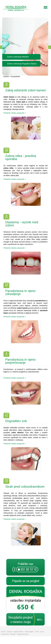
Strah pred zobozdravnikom (25, 487)
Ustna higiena (29, 632)
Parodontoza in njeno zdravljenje (20, 292)
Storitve (10, 632)
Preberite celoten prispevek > (15, 113)
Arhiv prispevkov (25, 554)
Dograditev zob (16, 421)
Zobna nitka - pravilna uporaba (21, 157)
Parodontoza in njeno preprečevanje (20, 361)
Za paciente (15, 76)
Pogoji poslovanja (23, 634)
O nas (42, 632)
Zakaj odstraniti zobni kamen (26, 90)
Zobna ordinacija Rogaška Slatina (22, 64)
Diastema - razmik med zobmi (22, 224)
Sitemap (13, 634)
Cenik (37, 632)
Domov (6, 76)
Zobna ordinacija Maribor (18, 57)
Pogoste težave (18, 632)
